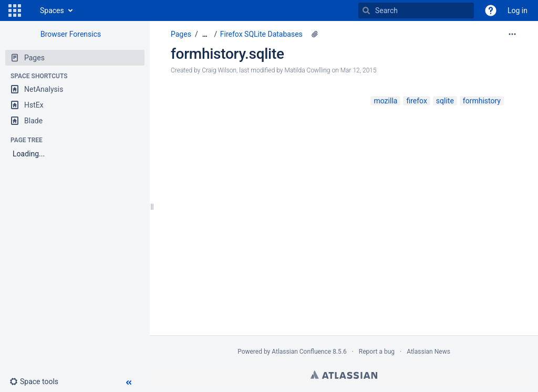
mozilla (385, 101)
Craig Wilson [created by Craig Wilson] (219, 70)
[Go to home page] (29, 10)
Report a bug (377, 352)
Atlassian (344, 375)
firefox (416, 101)
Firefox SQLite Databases (261, 34)
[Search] (366, 10)
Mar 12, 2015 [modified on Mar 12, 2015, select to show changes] (359, 70)
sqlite (445, 101)
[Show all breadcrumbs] (205, 34)
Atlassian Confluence (301, 352)
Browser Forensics (71, 34)
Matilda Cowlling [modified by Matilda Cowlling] (308, 70)
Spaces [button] (52, 10)
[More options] (512, 34)
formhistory (482, 101)
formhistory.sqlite (227, 54)
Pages (181, 34)
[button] (15, 10)
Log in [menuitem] (518, 10)
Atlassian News (428, 352)
